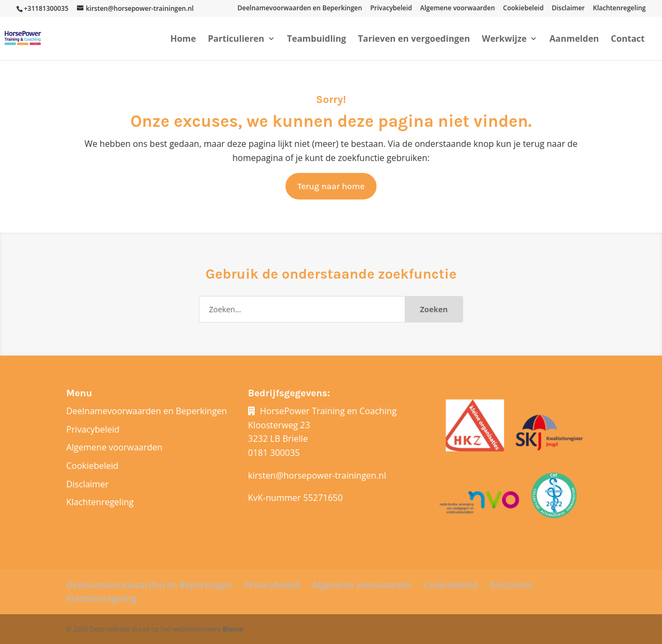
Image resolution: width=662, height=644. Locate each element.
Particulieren (236, 40)
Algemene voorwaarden (458, 9)
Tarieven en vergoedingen (414, 40)
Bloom (233, 629)
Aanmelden (574, 40)
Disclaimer (568, 9)
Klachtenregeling (619, 9)
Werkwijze (504, 40)
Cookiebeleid (524, 9)
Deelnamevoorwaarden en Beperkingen (300, 9)
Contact (628, 40)
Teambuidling (317, 40)
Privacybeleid (391, 9)
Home (183, 40)
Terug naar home (331, 186)
